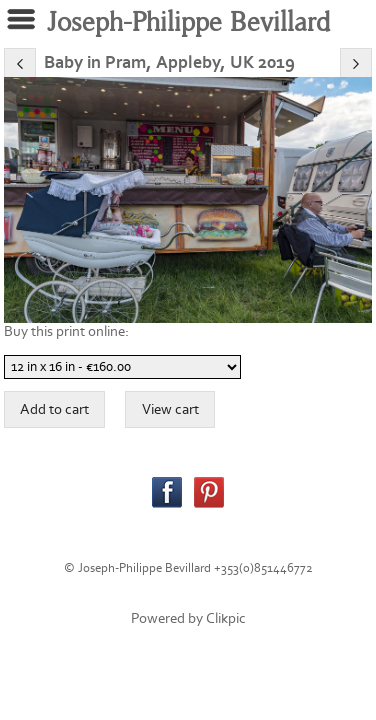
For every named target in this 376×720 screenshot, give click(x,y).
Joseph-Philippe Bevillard (188, 22)
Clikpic (226, 618)
